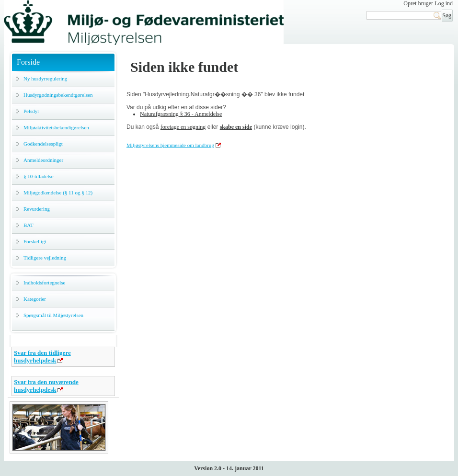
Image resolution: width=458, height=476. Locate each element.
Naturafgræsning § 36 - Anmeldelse (181, 114)
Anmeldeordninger (43, 160)
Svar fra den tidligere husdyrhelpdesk (42, 357)
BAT (29, 225)
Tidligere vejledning (45, 258)
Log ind (444, 3)
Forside (28, 62)
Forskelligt (35, 241)
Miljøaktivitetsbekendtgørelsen (56, 127)
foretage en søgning (183, 127)
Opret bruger (418, 3)
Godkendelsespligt (43, 144)
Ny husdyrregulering (45, 79)
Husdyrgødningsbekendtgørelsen (58, 95)
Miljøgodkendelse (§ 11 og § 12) (58, 193)
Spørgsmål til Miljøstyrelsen (53, 315)
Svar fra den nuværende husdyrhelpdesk (46, 386)
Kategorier (35, 299)
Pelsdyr (31, 111)
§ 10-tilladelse (39, 176)
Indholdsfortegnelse (44, 283)
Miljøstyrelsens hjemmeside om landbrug (170, 145)
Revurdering (37, 209)
